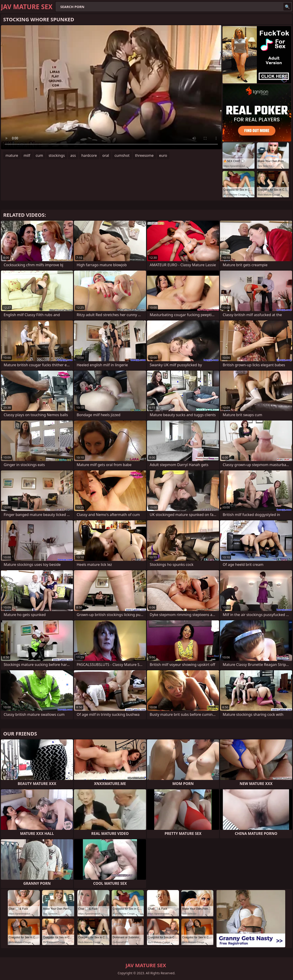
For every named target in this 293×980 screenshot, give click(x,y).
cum (39, 155)
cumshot (122, 155)
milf (27, 155)
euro (163, 155)
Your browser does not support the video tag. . (111, 87)
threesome (144, 155)
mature (12, 155)
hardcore (89, 155)
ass (73, 155)
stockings (57, 155)
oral (106, 155)
